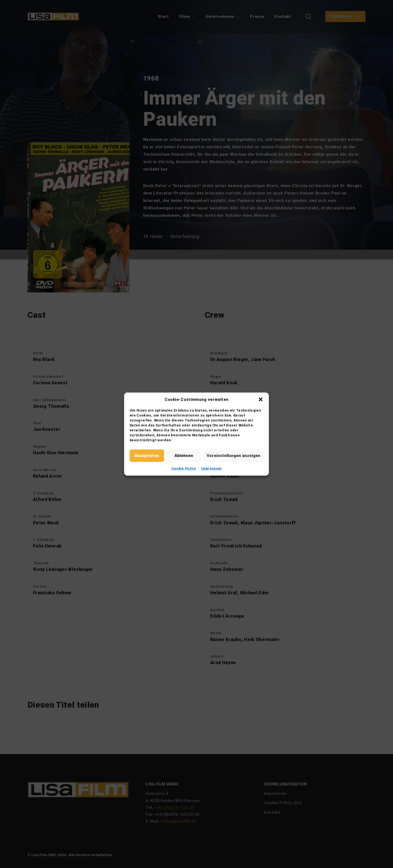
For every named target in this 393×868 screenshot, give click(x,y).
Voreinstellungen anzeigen (234, 456)
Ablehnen (184, 456)
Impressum (211, 468)
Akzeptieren (147, 456)
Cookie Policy (184, 468)
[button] (261, 399)
